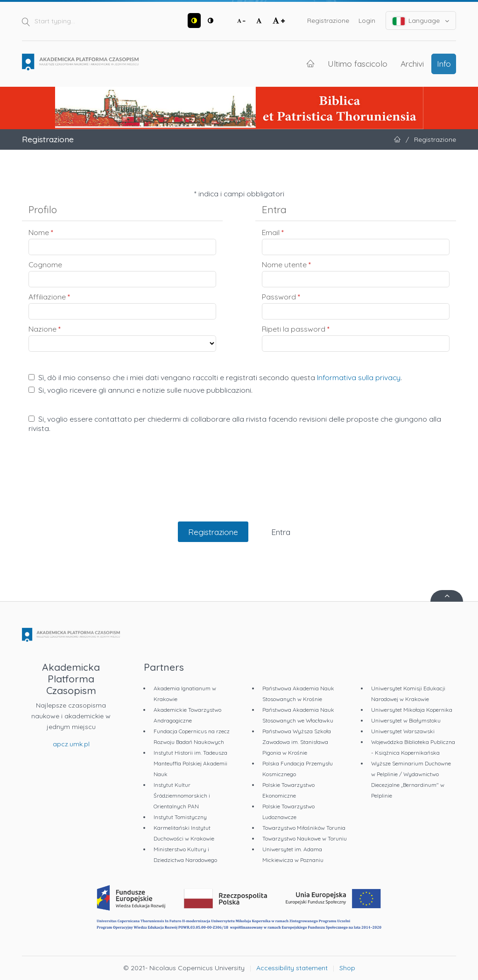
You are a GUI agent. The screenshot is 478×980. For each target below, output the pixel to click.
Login (367, 21)
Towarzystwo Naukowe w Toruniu (305, 838)
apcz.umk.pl (71, 744)
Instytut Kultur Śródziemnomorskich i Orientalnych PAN (182, 796)
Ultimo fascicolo (358, 63)
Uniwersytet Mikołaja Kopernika (412, 710)
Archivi (412, 63)
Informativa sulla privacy (359, 377)
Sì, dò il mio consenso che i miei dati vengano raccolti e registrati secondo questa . (215, 377)
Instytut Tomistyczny (180, 817)
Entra (281, 532)
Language (421, 21)
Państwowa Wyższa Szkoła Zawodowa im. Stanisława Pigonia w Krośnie (297, 742)
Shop (347, 968)
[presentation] (239, 487)
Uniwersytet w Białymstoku (406, 720)
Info (444, 63)
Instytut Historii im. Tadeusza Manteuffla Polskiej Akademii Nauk (190, 763)
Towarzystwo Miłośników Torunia (304, 828)
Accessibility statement (292, 968)
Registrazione (328, 21)
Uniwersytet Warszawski (403, 731)
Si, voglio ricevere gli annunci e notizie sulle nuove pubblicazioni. (141, 390)
